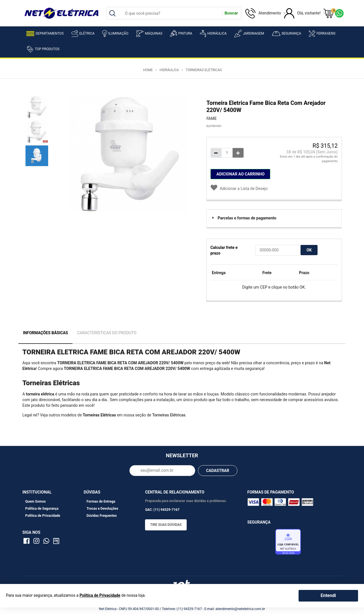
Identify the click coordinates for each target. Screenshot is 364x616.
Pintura (181, 33)
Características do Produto (107, 333)
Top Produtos (43, 49)
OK (309, 250)
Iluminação (115, 33)
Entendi (328, 595)
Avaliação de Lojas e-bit (261, 543)
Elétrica (83, 33)
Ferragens (322, 34)
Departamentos (45, 34)
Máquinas (149, 34)
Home (148, 70)
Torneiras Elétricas (204, 70)
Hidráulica (213, 34)
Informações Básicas (45, 333)
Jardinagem (249, 34)
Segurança (287, 34)
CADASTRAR (218, 471)
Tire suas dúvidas (166, 525)
